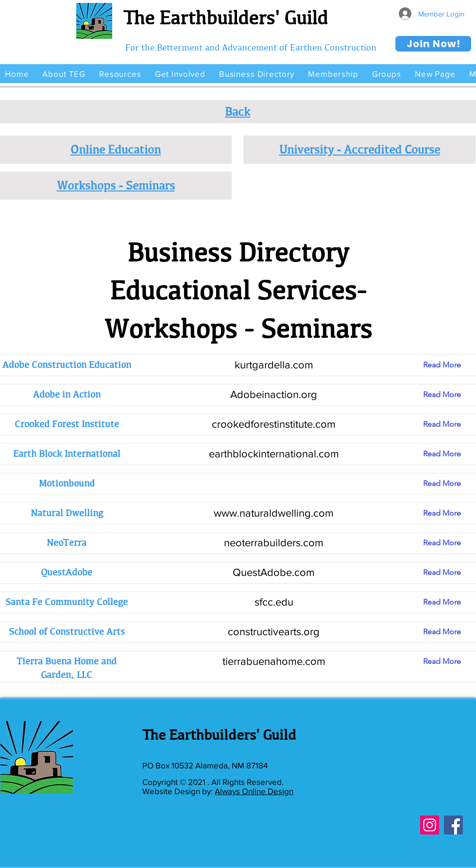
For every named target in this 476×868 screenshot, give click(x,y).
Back (238, 111)
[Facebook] (453, 825)
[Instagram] (430, 825)
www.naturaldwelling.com (274, 513)
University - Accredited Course (360, 149)
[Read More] (450, 365)
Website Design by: (178, 791)
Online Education (116, 149)
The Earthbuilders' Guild (226, 17)
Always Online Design (254, 791)
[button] (64, 74)
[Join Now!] (433, 44)
